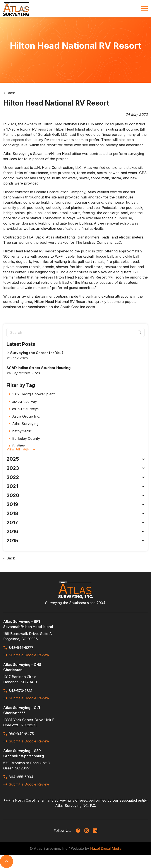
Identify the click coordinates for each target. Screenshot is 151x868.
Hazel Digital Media (106, 848)
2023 (75, 468)
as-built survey (25, 401)
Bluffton (19, 446)
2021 (75, 486)
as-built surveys (25, 409)
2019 (75, 504)
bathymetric (22, 431)
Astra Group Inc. (26, 416)
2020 (75, 495)
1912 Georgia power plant (33, 394)
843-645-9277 (18, 648)
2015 (75, 541)
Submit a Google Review (26, 655)
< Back (9, 93)
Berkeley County (26, 438)
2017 (75, 522)
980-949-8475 (19, 734)
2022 (75, 477)
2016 (75, 531)
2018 (75, 513)
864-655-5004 (18, 777)
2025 (75, 459)
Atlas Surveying (25, 424)
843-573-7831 (18, 691)
